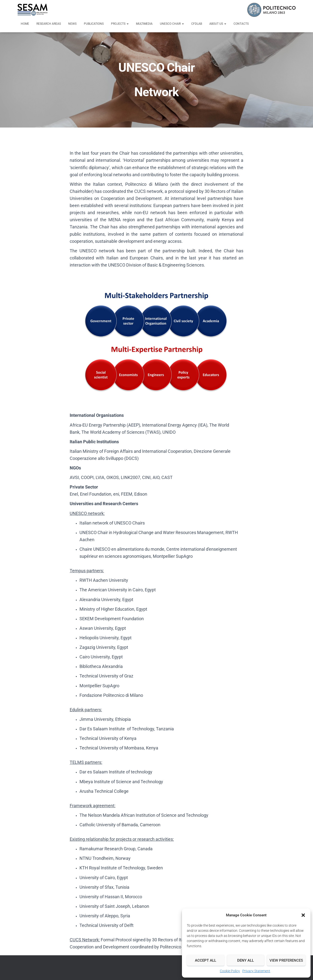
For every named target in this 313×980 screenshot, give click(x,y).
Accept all (206, 960)
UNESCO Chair (172, 24)
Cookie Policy (230, 971)
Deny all (246, 960)
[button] (303, 915)
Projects (120, 24)
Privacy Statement (256, 971)
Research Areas (49, 24)
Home (25, 24)
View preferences (286, 960)
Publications (94, 24)
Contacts (241, 24)
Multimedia (144, 24)
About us (218, 24)
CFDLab (197, 24)
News (72, 24)
